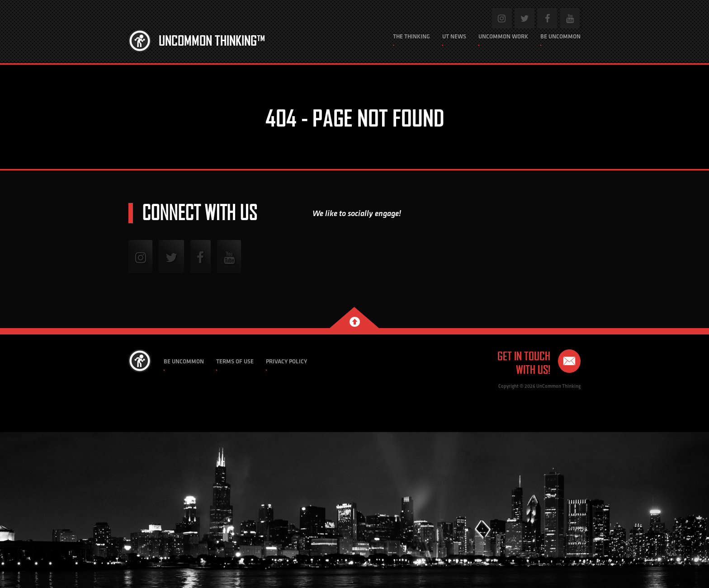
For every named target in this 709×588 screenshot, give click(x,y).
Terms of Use (235, 361)
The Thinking (411, 36)
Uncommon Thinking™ (212, 41)
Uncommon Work (503, 36)
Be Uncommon (560, 36)
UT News (454, 36)
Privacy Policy (286, 361)
